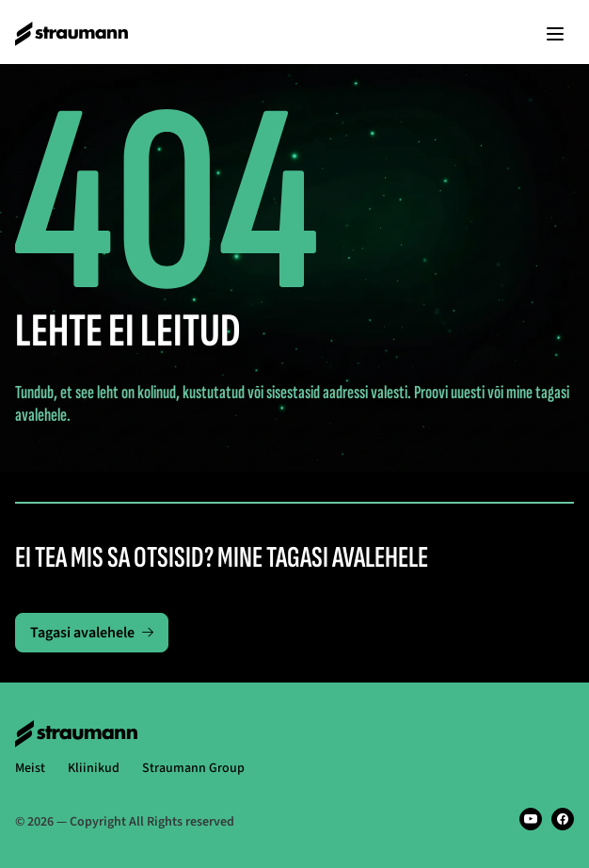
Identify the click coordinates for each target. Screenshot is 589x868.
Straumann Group (193, 768)
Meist (30, 768)
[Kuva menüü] (555, 34)
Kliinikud (94, 768)
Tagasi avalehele (92, 633)
